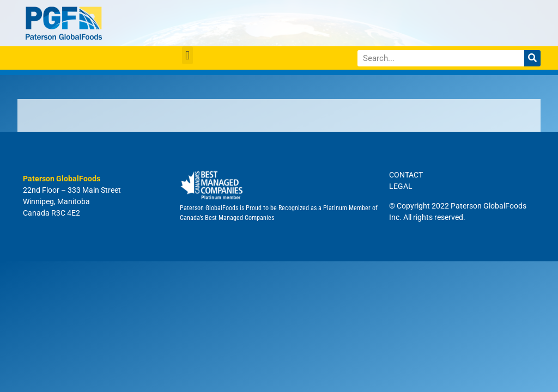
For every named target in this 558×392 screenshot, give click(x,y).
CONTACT (406, 175)
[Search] (532, 58)
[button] (187, 55)
